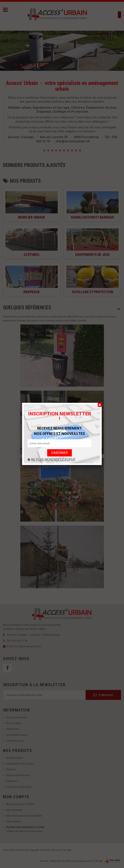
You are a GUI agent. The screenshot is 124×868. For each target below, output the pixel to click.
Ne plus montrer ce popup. (52, 460)
